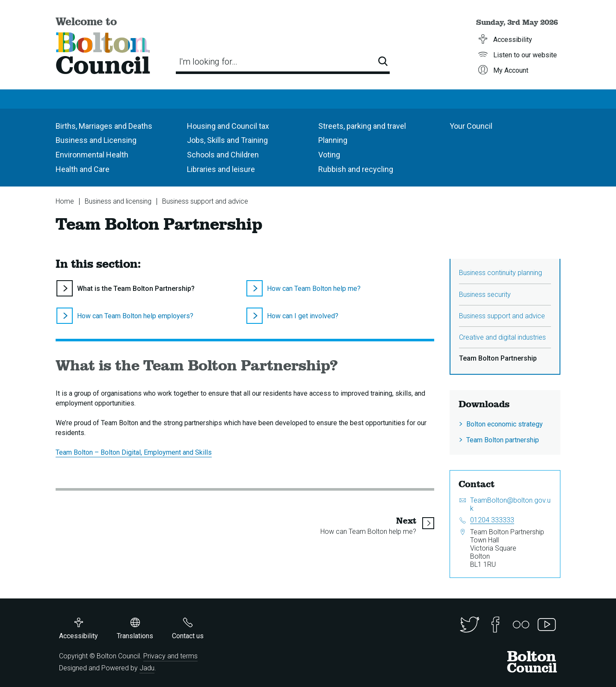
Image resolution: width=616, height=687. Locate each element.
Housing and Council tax (228, 126)
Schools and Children (223, 155)
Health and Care (83, 169)
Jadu (147, 668)
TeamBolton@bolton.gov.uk (510, 504)
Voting (329, 155)
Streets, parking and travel (362, 126)
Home (65, 201)
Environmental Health (92, 155)
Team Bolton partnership (503, 440)
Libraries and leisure (221, 169)
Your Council (471, 126)
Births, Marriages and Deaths (104, 126)
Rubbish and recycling (356, 169)
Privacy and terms (170, 656)
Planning (333, 140)
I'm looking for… (208, 62)
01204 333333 (492, 520)
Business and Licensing (96, 140)
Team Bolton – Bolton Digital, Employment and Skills (134, 452)
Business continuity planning (500, 273)
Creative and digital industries (502, 337)
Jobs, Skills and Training (227, 140)
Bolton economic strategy (505, 424)
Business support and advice (205, 201)
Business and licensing (118, 201)
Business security (485, 295)
